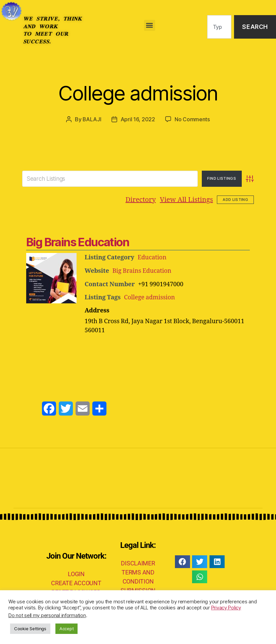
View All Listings (186, 199)
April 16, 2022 (138, 119)
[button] (150, 25)
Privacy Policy (226, 608)
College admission (138, 93)
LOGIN (76, 573)
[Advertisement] (138, 352)
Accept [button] (66, 629)
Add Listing (235, 199)
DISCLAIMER (138, 562)
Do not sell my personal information (47, 615)
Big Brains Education (78, 242)
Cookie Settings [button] (30, 629)
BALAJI (92, 119)
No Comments (192, 119)
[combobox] (219, 27)
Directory (141, 199)
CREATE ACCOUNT (76, 582)
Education (152, 257)
